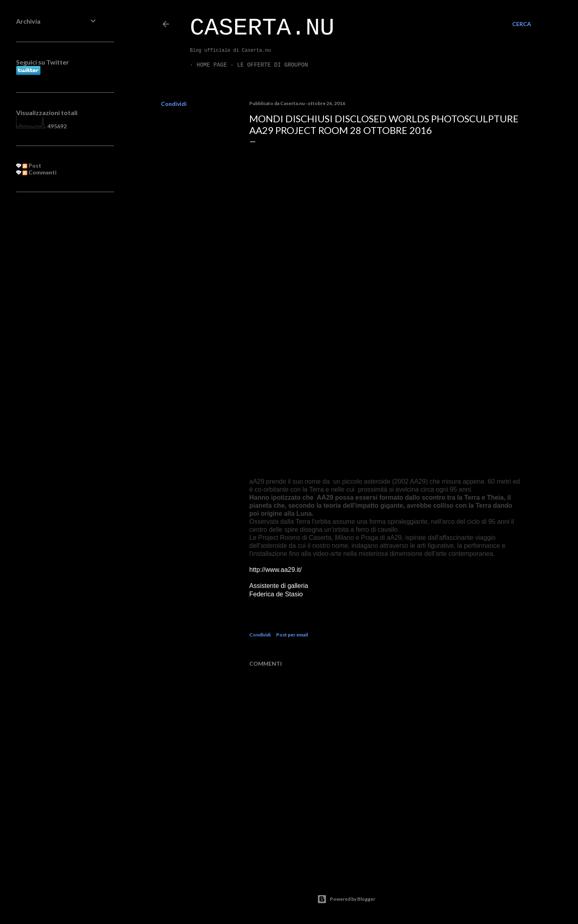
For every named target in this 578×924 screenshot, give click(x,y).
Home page (205, 65)
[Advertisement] (57, 328)
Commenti (40, 172)
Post (32, 165)
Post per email (292, 635)
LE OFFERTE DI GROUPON (266, 65)
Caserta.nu (262, 28)
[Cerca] (522, 24)
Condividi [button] (174, 104)
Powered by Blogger (346, 899)
